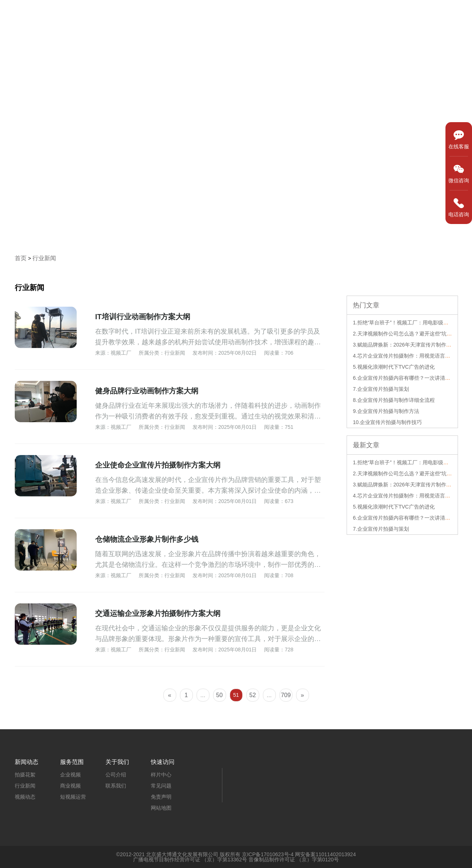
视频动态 (25, 797)
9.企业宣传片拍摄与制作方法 (386, 411)
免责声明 (161, 797)
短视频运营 (73, 797)
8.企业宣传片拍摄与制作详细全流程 (394, 400)
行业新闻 (44, 258)
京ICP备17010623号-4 (268, 854)
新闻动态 (402, 13)
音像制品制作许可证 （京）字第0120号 (294, 860)
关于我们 (448, 13)
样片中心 (310, 13)
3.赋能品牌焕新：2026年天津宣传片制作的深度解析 (412, 345)
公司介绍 (116, 775)
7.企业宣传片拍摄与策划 (381, 389)
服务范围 (356, 13)
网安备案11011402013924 (325, 854)
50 (219, 695)
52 (253, 695)
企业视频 (70, 775)
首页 (270, 13)
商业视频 (70, 786)
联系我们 (116, 786)
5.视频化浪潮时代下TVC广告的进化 (394, 367)
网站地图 (161, 808)
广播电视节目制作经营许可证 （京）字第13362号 (190, 860)
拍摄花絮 (25, 775)
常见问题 (161, 786)
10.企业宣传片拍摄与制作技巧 (387, 422)
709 (286, 695)
